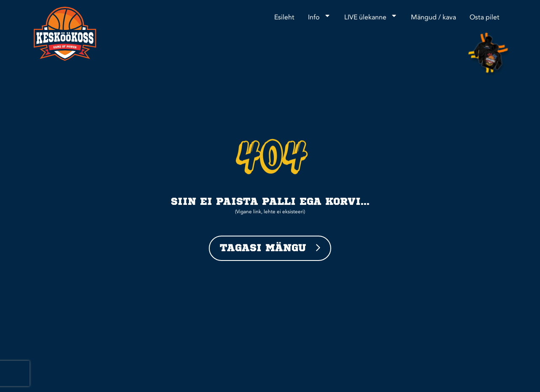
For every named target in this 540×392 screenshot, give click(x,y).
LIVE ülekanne (371, 16)
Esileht (284, 18)
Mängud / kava (433, 18)
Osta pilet (485, 18)
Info (319, 16)
